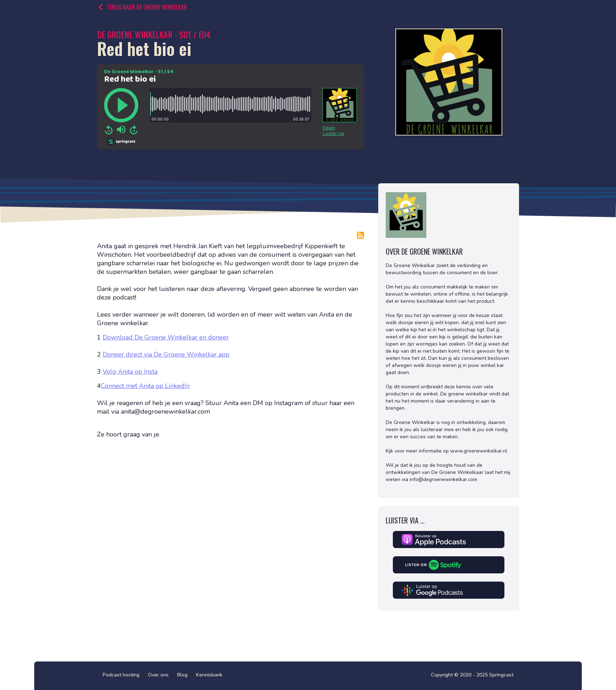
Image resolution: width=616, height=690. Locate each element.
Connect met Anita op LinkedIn (145, 386)
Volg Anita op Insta (130, 372)
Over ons (158, 675)
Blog (182, 675)
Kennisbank (209, 675)
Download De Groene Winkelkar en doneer (166, 337)
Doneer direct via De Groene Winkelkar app (166, 354)
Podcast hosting (121, 675)
